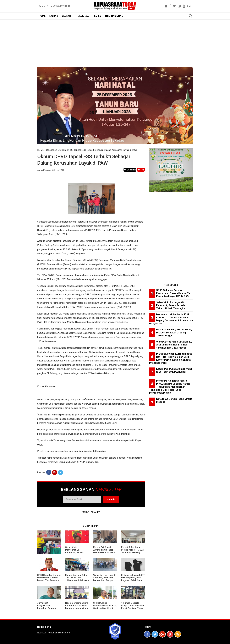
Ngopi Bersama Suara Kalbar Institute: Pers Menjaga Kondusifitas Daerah (77, 607)
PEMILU (97, 16)
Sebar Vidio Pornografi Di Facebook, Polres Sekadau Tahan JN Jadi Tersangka (75, 552)
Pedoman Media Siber (59, 633)
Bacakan (130, 170)
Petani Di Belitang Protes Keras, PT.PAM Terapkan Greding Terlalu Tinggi (132, 551)
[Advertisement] (115, 42)
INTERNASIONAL (114, 16)
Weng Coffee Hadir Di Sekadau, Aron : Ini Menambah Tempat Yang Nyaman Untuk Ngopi (105, 580)
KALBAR (53, 16)
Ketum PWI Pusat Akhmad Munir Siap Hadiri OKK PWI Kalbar (105, 550)
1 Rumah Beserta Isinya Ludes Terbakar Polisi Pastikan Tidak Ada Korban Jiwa (133, 607)
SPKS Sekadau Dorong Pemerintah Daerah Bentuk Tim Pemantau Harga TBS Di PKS (49, 579)
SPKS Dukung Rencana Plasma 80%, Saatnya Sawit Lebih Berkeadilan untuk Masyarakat (105, 608)
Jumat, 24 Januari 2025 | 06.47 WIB (51, 170)
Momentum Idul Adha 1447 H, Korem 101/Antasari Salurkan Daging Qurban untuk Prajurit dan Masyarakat (77, 582)
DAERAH (66, 16)
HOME (42, 16)
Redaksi (41, 633)
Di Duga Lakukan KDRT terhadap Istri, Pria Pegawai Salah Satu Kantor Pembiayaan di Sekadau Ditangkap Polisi (133, 582)
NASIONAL (83, 16)
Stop (141, 170)
